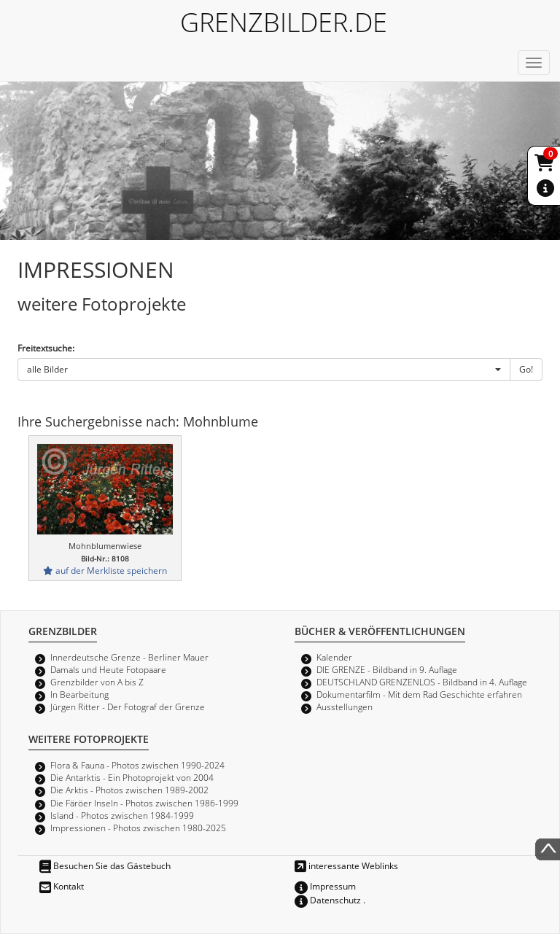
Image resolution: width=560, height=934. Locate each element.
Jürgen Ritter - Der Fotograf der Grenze (128, 707)
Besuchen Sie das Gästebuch (105, 865)
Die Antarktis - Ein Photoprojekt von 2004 (132, 777)
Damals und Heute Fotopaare (108, 669)
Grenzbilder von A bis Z (97, 682)
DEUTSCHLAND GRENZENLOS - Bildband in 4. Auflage (422, 682)
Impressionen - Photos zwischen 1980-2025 (138, 828)
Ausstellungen (345, 707)
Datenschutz (328, 900)
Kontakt (62, 886)
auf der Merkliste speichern (105, 570)
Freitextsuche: (46, 348)
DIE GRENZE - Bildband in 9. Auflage (387, 669)
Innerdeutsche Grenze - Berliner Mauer (129, 657)
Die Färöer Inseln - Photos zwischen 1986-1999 (144, 803)
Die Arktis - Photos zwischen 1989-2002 (129, 790)
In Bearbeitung (79, 694)
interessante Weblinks (346, 865)
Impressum (325, 886)
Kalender (334, 657)
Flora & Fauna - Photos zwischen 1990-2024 (137, 765)
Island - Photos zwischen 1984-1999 (122, 815)
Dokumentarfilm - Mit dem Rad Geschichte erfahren (419, 694)
